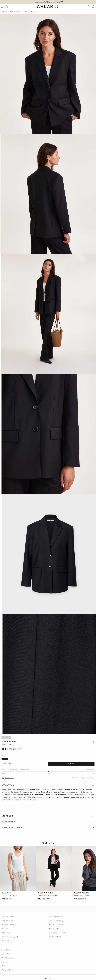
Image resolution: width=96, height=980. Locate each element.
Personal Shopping (9, 925)
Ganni (4, 966)
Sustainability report (10, 937)
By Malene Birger (8, 958)
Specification (48, 822)
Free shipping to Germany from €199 (48, 2)
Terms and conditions (57, 933)
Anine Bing (6, 954)
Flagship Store (7, 921)
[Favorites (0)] (89, 7)
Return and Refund (56, 925)
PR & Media (6, 933)
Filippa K (5, 962)
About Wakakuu (8, 917)
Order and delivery (56, 921)
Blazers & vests (15, 12)
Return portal (54, 929)
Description (48, 785)
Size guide (91, 769)
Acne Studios (7, 950)
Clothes (4, 12)
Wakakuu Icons (9, 742)
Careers (5, 929)
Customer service (56, 917)
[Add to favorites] (92, 743)
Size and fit (48, 816)
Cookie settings (55, 937)
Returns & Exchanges (48, 828)
